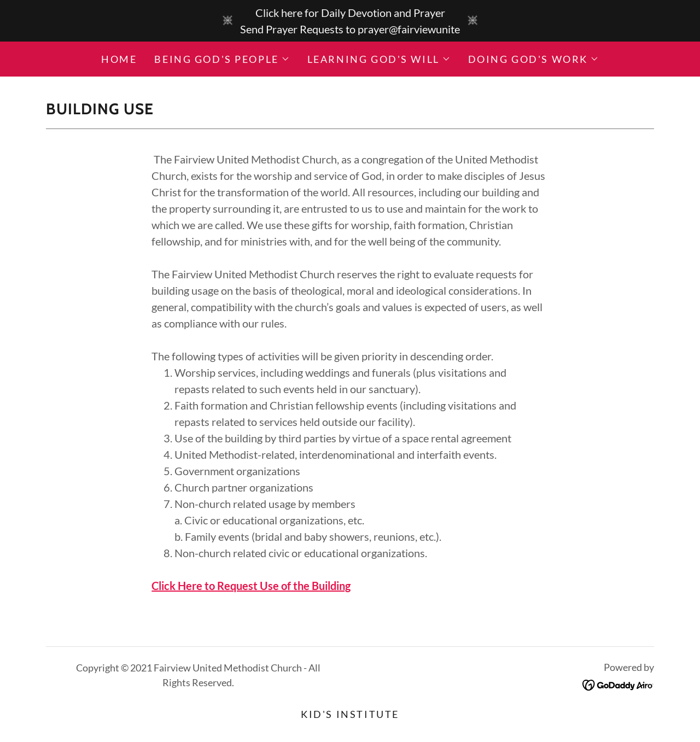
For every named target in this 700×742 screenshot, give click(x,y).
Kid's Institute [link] (350, 714)
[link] (618, 683)
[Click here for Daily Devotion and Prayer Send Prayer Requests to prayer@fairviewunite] (350, 21)
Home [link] (119, 59)
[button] (222, 59)
